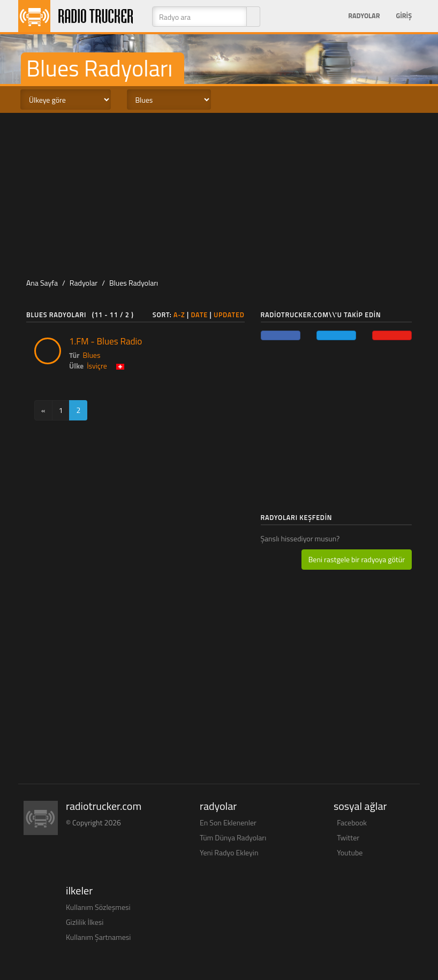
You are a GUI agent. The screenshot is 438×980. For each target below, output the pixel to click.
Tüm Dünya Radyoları (233, 837)
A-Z (179, 315)
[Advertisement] (224, 193)
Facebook (352, 822)
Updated (229, 315)
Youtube (350, 852)
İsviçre (97, 366)
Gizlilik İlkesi (85, 922)
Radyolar (364, 16)
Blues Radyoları (134, 283)
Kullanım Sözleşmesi (98, 907)
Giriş (404, 16)
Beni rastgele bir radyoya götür (357, 559)
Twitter (348, 837)
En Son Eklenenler (228, 822)
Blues (92, 355)
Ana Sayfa (42, 283)
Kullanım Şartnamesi (98, 937)
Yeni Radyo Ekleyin (229, 852)
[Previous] (43, 410)
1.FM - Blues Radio (105, 341)
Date (199, 315)
